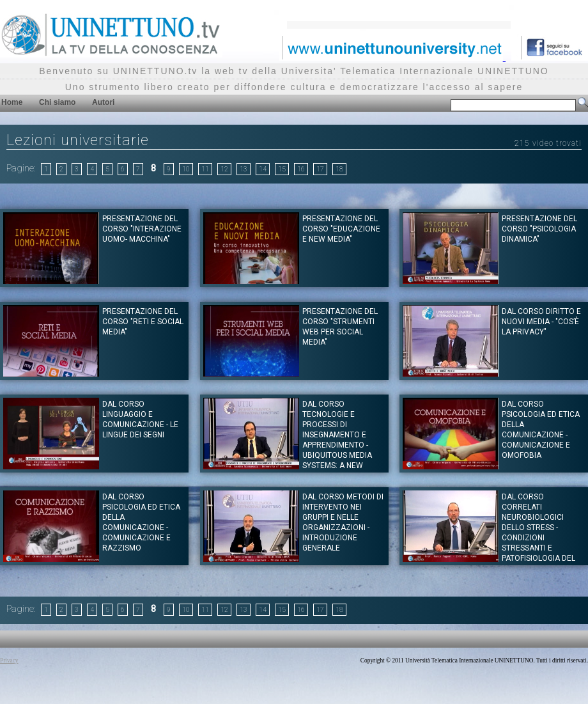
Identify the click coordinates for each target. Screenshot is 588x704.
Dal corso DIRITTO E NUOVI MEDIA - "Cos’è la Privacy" (541, 322)
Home (12, 102)
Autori (103, 102)
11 (205, 169)
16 (301, 169)
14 (263, 169)
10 (186, 169)
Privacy (9, 661)
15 (282, 169)
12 (224, 169)
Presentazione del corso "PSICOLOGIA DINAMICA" (539, 229)
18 (339, 169)
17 (320, 169)
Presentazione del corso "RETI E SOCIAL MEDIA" (143, 322)
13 (244, 169)
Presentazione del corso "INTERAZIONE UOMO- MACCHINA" (142, 229)
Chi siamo (57, 102)
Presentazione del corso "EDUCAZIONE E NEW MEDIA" (341, 229)
